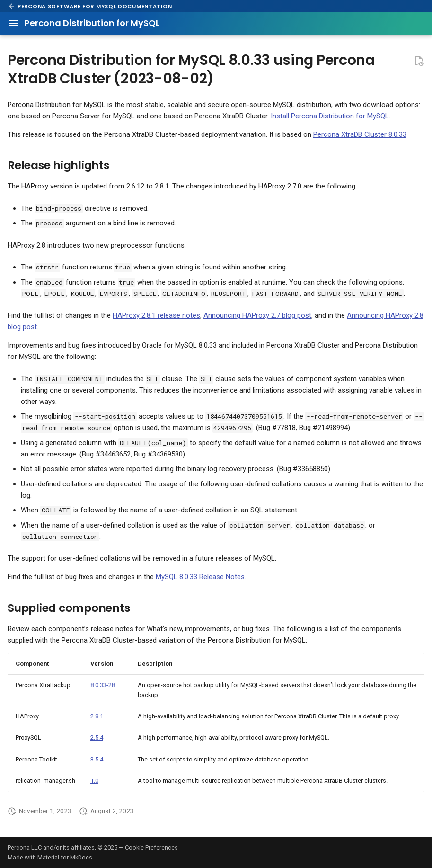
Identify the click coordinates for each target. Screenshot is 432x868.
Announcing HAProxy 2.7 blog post (257, 315)
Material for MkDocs (65, 857)
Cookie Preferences (151, 847)
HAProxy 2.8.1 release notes (156, 315)
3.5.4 (97, 759)
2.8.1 (97, 716)
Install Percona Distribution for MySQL (330, 116)
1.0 (94, 781)
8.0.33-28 (103, 685)
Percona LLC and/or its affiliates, (53, 847)
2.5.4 (97, 738)
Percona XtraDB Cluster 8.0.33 (360, 134)
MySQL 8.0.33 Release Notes (200, 577)
